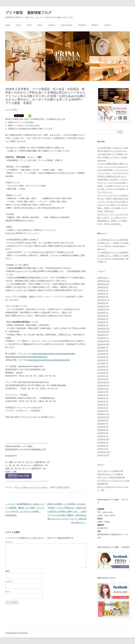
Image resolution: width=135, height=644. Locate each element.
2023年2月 (101, 297)
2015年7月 (101, 427)
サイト (8, 592)
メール (9, 581)
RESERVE (82, 25)
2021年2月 (101, 316)
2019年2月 (101, 338)
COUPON (52, 25)
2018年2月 (101, 360)
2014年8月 (101, 446)
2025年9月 (101, 287)
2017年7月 (101, 370)
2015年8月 (101, 424)
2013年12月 (102, 452)
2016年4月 (101, 405)
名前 (8, 571)
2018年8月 (101, 347)
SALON (19, 25)
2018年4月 (101, 357)
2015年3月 (101, 433)
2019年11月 (102, 332)
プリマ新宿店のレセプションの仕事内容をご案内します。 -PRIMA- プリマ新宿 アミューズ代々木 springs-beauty (114, 243)
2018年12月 (102, 341)
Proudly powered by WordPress (16, 633)
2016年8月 (101, 392)
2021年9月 (101, 313)
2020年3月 (101, 325)
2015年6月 (101, 430)
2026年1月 (101, 278)
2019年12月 (102, 328)
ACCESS (108, 25)
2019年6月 (101, 335)
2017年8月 (101, 367)
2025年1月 (101, 294)
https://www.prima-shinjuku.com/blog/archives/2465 (54, 354)
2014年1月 (101, 449)
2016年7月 (101, 395)
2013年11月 (102, 455)
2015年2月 (101, 436)
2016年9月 (101, 389)
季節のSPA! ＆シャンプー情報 (109, 474)
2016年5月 (101, 401)
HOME (8, 25)
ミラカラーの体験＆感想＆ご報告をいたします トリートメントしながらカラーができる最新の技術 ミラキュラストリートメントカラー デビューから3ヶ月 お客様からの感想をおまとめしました (113, 170)
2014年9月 (101, 443)
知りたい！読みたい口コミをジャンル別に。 (32, 487)
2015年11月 (102, 414)
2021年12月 (102, 306)
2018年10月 (102, 344)
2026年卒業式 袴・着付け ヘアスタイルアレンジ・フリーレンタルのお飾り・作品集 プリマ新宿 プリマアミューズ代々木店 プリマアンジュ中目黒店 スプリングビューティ (113, 186)
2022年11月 (102, 300)
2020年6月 (101, 319)
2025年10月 (102, 284)
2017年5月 (101, 373)
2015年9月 (101, 420)
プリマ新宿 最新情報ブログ (28, 13)
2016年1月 (101, 411)
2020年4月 (101, 322)
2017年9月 (101, 363)
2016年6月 (101, 398)
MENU (40, 25)
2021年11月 (102, 309)
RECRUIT (95, 25)
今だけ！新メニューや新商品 (108, 471)
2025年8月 (101, 290)
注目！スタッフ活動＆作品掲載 (109, 477)
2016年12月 (102, 382)
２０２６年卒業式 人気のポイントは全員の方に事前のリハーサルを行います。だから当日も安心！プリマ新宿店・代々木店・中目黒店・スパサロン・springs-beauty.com (113, 154)
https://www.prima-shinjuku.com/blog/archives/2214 (49, 360)
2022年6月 (101, 303)
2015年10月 (102, 417)
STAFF (29, 25)
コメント (9, 542)
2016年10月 (102, 386)
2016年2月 (101, 408)
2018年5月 (101, 354)
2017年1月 (101, 379)
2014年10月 (102, 439)
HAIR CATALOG (67, 25)
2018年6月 (101, 351)
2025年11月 (102, 281)
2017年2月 (101, 376)
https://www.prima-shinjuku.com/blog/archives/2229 (26, 357)
